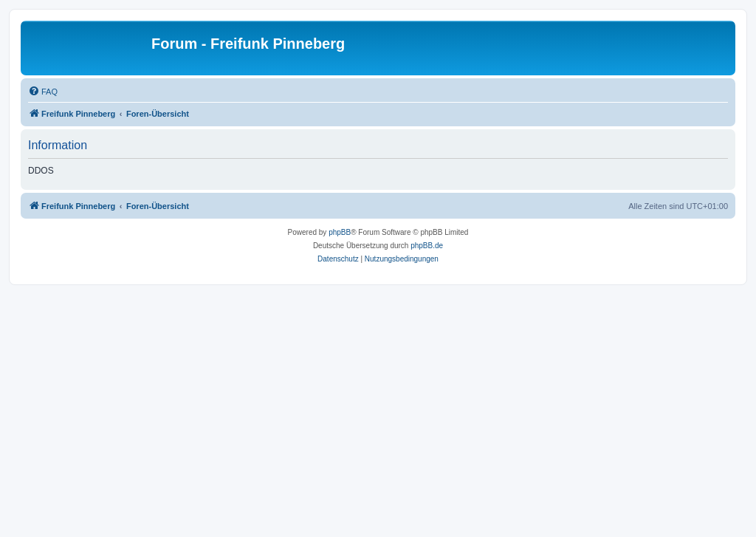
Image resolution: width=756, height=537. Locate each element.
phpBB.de (427, 246)
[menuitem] (43, 92)
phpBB (340, 232)
